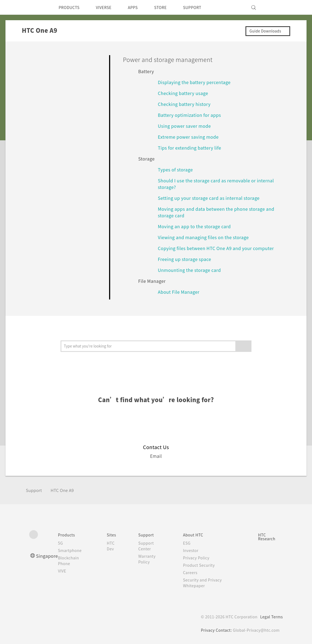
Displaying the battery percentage (198, 82)
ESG (188, 543)
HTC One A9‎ (65, 490)
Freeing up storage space (187, 259)
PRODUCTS (71, 7)
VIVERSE (108, 7)
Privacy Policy (198, 558)
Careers (192, 572)
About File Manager (181, 292)
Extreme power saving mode (191, 137)
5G (62, 543)
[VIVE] (275, 7)
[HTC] (36, 7)
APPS (140, 7)
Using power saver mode (186, 126)
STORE (169, 7)
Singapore (48, 556)
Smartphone (72, 550)
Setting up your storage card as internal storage (213, 198)
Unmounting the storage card (193, 270)
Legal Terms (271, 617)
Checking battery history (187, 104)
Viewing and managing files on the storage (207, 237)
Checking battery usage (186, 93)
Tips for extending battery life (193, 148)
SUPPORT (203, 7)
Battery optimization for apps (192, 115)
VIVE (65, 571)
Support (35, 490)
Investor (192, 550)
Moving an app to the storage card (198, 226)
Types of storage (177, 169)
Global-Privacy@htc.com (255, 630)
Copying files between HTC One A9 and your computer (222, 248)
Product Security (201, 565)
